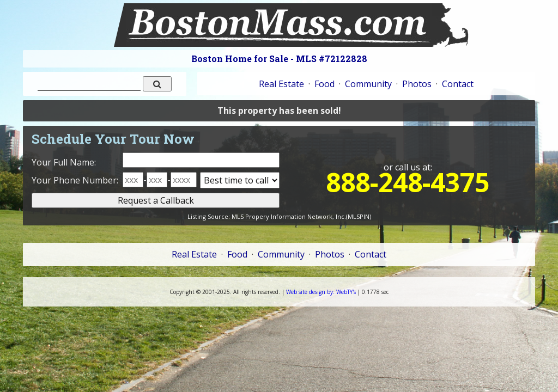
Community (368, 84)
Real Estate (281, 84)
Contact (458, 84)
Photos (417, 84)
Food (325, 84)
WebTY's (321, 292)
